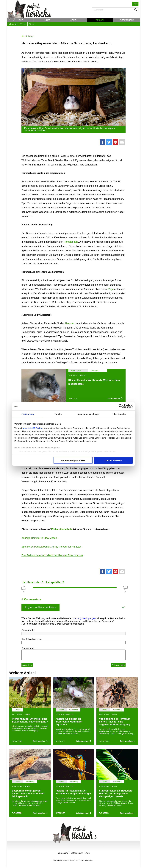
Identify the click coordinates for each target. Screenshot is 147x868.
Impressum (62, 853)
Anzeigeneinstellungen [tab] (89, 414)
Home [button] (20, 20)
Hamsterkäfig (71, 242)
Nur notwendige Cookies (73, 460)
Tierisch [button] (100, 20)
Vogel (111, 289)
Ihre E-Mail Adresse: (32, 639)
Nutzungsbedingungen (84, 618)
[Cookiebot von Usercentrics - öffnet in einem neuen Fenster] (121, 406)
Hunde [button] (47, 20)
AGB (88, 853)
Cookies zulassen (113, 460)
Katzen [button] (73, 20)
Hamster (70, 323)
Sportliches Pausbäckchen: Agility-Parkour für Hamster (51, 547)
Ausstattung (27, 36)
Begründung (28, 648)
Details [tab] (58, 414)
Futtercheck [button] (127, 20)
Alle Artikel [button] (13, 24)
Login (135, 4)
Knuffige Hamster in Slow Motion (39, 538)
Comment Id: (28, 630)
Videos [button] (23, 24)
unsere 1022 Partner (33, 428)
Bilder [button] (31, 24)
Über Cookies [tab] (119, 414)
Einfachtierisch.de (62, 529)
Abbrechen (27, 665)
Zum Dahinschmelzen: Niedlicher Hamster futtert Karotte (52, 555)
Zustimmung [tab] (28, 414)
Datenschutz (77, 853)
